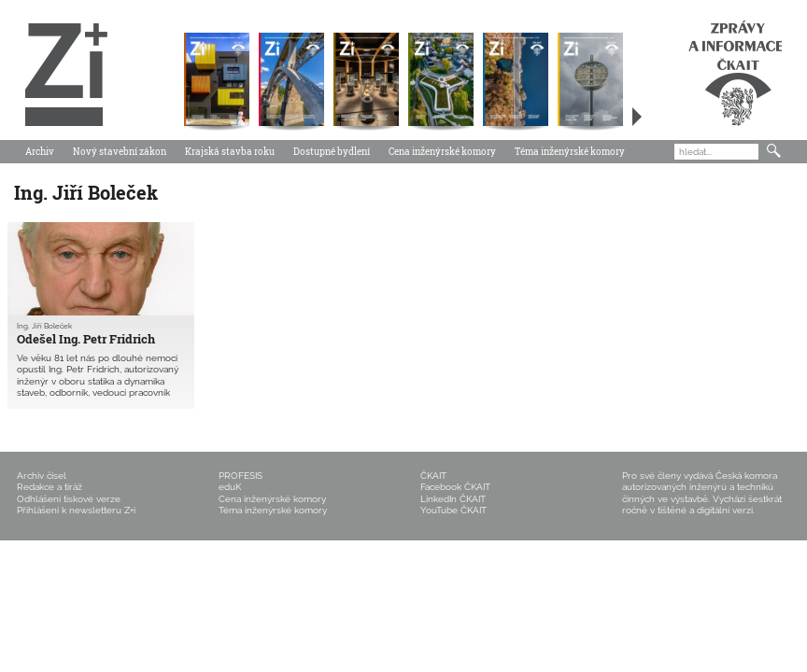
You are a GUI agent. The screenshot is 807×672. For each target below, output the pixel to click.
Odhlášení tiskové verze (69, 499)
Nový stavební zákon (120, 152)
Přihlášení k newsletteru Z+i (76, 510)
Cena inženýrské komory (442, 152)
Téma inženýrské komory (570, 152)
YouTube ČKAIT (453, 510)
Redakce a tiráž (50, 487)
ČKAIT (433, 476)
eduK (230, 487)
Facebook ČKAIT (455, 487)
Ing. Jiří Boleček (44, 326)
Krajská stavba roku (230, 152)
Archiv (40, 152)
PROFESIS (241, 476)
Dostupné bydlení (332, 152)
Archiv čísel (42, 476)
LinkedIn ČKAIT (453, 499)
